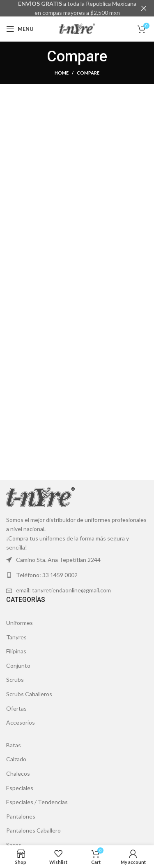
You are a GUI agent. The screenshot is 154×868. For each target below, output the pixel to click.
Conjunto (18, 666)
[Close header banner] (144, 8)
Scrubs (15, 680)
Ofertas (16, 708)
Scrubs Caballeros (29, 694)
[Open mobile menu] (20, 29)
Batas (14, 745)
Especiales (20, 787)
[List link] (77, 575)
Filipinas (16, 651)
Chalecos (18, 773)
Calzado (16, 759)
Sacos (14, 845)
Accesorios (21, 722)
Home (62, 73)
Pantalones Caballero (33, 830)
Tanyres (16, 637)
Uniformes (20, 623)
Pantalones (21, 816)
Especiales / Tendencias (37, 802)
